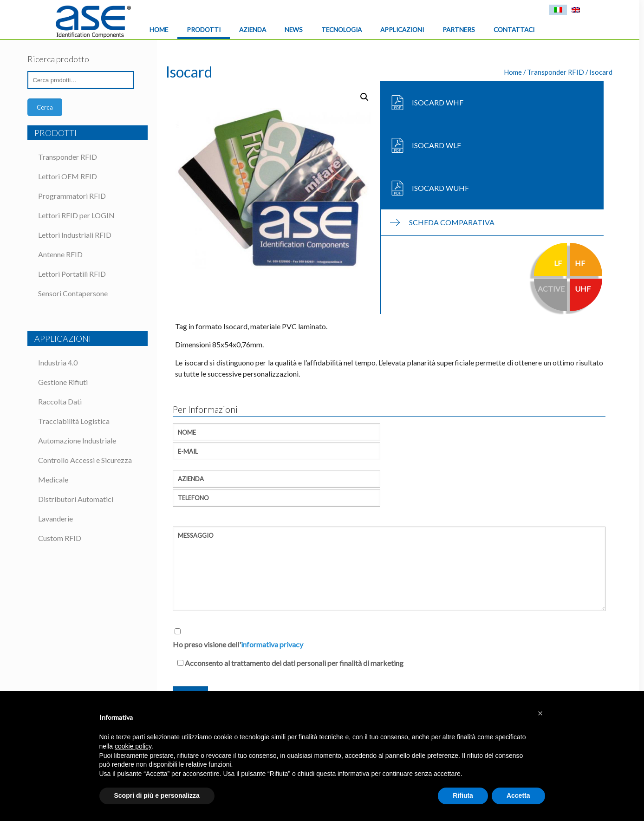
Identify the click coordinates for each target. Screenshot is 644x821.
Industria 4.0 (58, 362)
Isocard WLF (436, 145)
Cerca (45, 107)
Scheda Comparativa (452, 222)
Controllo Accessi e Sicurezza (85, 460)
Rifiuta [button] (463, 795)
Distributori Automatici (76, 499)
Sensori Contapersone (73, 293)
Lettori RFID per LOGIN (76, 215)
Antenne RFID (60, 254)
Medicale (53, 479)
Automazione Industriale (77, 440)
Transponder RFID (556, 72)
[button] (540, 713)
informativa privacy (272, 644)
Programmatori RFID (72, 196)
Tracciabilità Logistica (74, 421)
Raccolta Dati (60, 401)
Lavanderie (55, 518)
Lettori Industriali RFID (75, 235)
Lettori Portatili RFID (72, 274)
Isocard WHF (438, 102)
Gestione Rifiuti (63, 382)
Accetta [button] (518, 795)
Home (513, 72)
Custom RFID (60, 538)
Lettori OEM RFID (68, 176)
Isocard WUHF (440, 188)
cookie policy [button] (133, 746)
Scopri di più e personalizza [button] (157, 795)
